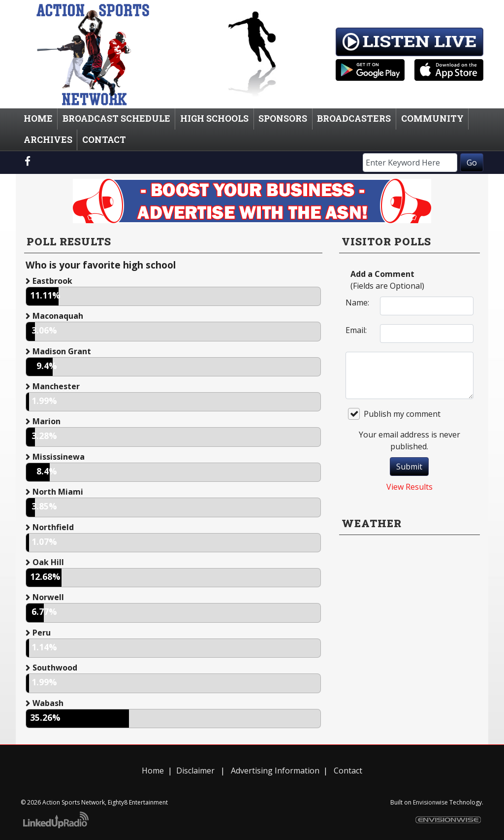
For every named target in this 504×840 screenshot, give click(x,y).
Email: (356, 330)
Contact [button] (104, 140)
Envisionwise (430, 802)
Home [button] (38, 118)
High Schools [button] (214, 118)
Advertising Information (274, 771)
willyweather (409, 647)
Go (472, 163)
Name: (357, 302)
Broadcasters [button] (354, 118)
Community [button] (432, 118)
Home (153, 771)
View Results (409, 487)
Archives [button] (48, 140)
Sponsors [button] (283, 118)
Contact (348, 771)
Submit (409, 467)
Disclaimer (195, 771)
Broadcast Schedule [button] (116, 118)
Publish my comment (394, 414)
